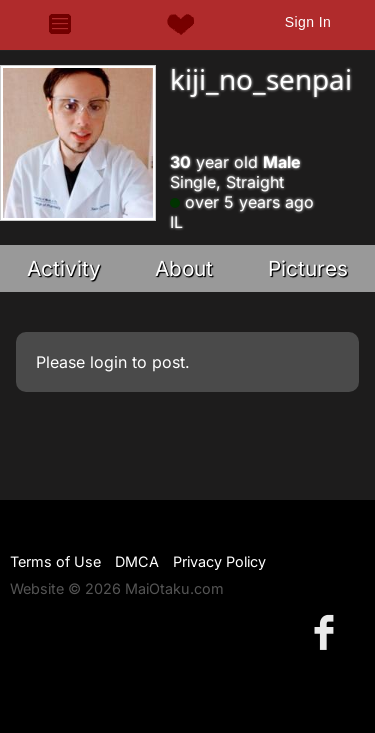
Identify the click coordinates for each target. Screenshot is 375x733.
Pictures (308, 268)
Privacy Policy (219, 561)
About (184, 268)
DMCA (137, 561)
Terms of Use (55, 561)
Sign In (308, 22)
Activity (64, 268)
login (108, 362)
